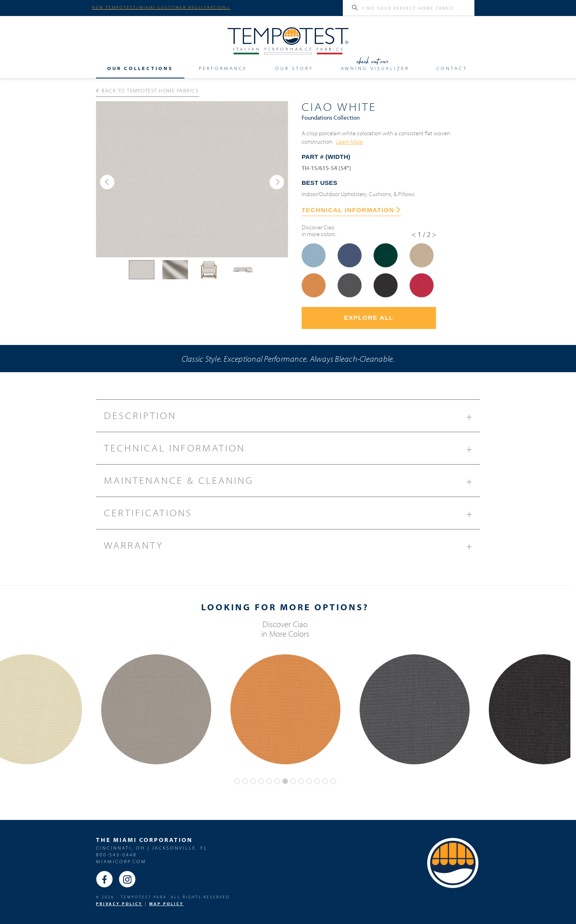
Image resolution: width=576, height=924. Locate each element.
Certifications (292, 516)
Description (292, 419)
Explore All (369, 318)
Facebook (104, 879)
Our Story (294, 68)
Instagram (127, 879)
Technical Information (292, 451)
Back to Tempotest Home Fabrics (147, 90)
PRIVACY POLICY (119, 904)
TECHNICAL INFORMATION (351, 210)
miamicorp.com (121, 861)
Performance (223, 68)
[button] (107, 182)
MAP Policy (166, 904)
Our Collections (140, 68)
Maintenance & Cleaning (292, 483)
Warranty (292, 548)
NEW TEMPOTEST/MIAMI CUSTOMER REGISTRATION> (161, 7)
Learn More (349, 141)
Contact (452, 68)
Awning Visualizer (375, 68)
